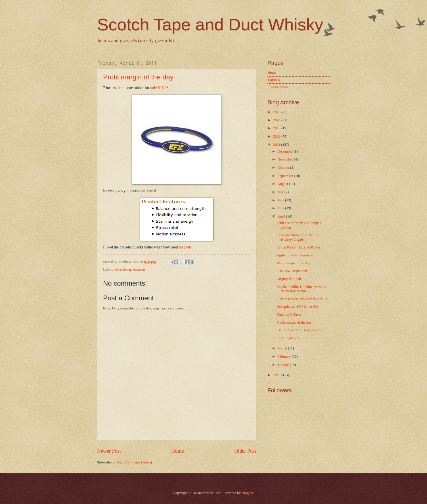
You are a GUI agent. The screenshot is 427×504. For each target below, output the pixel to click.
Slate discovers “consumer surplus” (303, 299)
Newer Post (109, 451)
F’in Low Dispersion (292, 271)
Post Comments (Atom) (135, 462)
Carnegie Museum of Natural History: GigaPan (298, 237)
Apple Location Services (295, 255)
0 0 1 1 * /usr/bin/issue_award (299, 330)
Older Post (245, 451)
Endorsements (278, 87)
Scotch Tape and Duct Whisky (210, 25)
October (284, 168)
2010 (277, 375)
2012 (277, 136)
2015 (277, 112)
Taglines (274, 80)
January (283, 365)
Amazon (139, 269)
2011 (277, 145)
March (283, 348)
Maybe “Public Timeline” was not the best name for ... (301, 289)
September (286, 176)
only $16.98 (159, 88)
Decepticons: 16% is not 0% (297, 307)
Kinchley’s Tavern (290, 315)
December (285, 151)
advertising (123, 269)
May (281, 208)
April (282, 216)
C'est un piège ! (288, 338)
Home (177, 451)
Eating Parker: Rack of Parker (298, 247)
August (283, 184)
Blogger (247, 493)
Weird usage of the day (293, 263)
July (281, 192)
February (284, 357)
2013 (277, 128)
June (281, 200)
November (286, 159)
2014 (277, 120)
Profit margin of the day (138, 77)
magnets (185, 247)
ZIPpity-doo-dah (289, 279)
